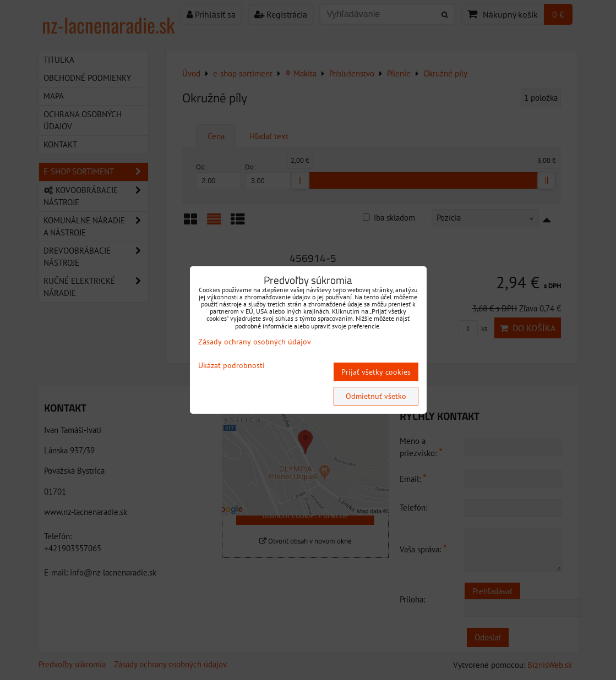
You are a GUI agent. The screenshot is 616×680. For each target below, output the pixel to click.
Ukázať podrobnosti (231, 366)
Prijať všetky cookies (376, 372)
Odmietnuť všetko (376, 396)
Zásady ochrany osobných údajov (255, 342)
